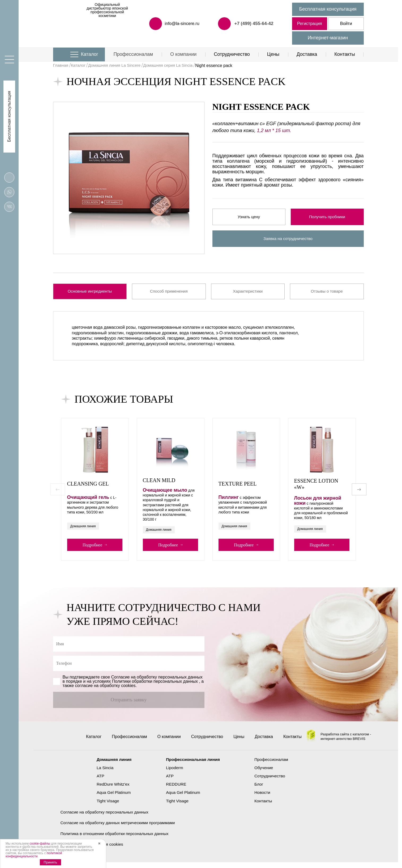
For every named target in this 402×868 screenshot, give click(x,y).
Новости (264, 797)
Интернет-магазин (328, 38)
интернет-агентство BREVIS (343, 746)
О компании (183, 54)
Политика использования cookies (93, 850)
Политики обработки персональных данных (155, 686)
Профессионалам (133, 54)
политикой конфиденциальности (34, 855)
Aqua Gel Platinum (112, 797)
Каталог (90, 54)
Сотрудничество (232, 54)
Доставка (307, 54)
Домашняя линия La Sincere (118, 66)
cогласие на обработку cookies (105, 691)
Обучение (265, 773)
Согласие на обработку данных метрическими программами (120, 828)
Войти (346, 24)
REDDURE (175, 789)
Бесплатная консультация (328, 9)
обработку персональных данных (170, 682)
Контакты (345, 54)
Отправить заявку (129, 705)
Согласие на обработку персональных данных (106, 817)
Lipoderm (174, 773)
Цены (273, 54)
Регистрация (310, 24)
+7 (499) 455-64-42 (253, 23)
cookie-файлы (40, 844)
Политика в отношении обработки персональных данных (117, 839)
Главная (61, 66)
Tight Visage (106, 806)
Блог (260, 789)
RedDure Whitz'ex (111, 789)
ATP (98, 781)
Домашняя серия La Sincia (174, 66)
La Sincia (103, 773)
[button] (359, 492)
